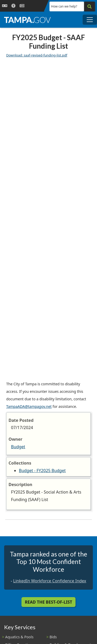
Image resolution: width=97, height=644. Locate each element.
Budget (18, 447)
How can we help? (64, 6)
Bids (53, 637)
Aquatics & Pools (19, 637)
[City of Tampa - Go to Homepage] (27, 20)
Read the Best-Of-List (48, 602)
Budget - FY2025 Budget (42, 471)
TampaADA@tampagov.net (29, 406)
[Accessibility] (13, 6)
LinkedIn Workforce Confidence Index (50, 581)
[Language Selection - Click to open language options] (5, 6)
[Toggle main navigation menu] (90, 20)
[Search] (89, 6)
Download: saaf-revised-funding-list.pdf (37, 55)
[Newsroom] (22, 6)
